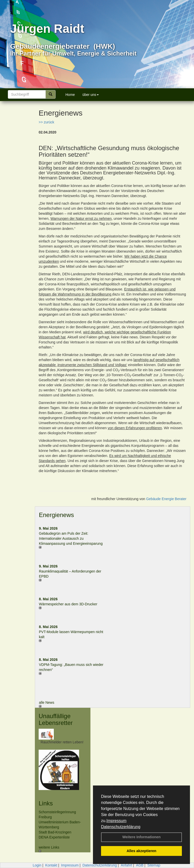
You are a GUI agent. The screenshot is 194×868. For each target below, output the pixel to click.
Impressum (116, 821)
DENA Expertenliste (54, 837)
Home (70, 95)
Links (46, 803)
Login (37, 865)
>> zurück (46, 122)
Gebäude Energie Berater (166, 499)
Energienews (56, 515)
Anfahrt (126, 865)
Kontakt (51, 865)
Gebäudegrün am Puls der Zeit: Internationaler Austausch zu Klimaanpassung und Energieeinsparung (71, 538)
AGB (140, 865)
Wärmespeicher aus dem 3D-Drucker (68, 604)
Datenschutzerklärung (121, 827)
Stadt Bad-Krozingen (55, 832)
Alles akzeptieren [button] (141, 851)
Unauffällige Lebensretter (56, 719)
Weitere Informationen (141, 837)
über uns (90, 95)
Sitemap (154, 865)
